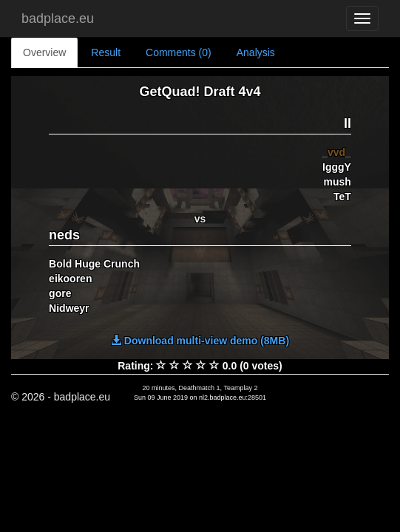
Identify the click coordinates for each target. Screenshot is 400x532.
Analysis (256, 52)
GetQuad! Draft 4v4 (200, 92)
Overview (44, 52)
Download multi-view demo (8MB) (200, 341)
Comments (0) (179, 52)
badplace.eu (58, 18)
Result (106, 52)
